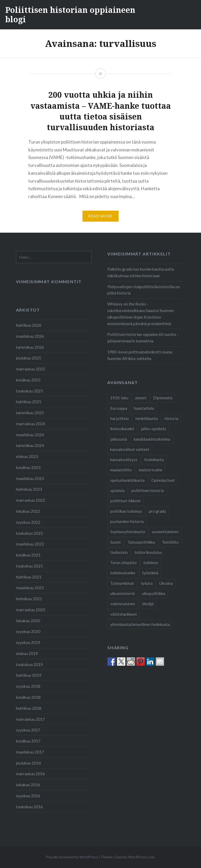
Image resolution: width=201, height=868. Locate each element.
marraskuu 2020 (30, 610)
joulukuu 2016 (29, 763)
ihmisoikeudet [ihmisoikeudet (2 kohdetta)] (122, 429)
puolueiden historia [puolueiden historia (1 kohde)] (127, 521)
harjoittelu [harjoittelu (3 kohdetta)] (119, 418)
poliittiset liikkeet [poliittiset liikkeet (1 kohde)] (125, 501)
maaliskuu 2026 (30, 336)
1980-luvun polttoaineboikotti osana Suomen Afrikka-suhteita (140, 355)
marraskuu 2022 (30, 500)
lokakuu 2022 (28, 511)
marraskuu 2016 (30, 774)
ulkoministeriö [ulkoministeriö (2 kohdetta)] (123, 593)
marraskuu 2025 (30, 369)
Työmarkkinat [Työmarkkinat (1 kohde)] (122, 583)
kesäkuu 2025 (28, 380)
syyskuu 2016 (28, 796)
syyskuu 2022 (28, 522)
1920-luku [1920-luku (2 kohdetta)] (119, 398)
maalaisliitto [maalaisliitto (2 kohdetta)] (121, 470)
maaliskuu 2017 (30, 752)
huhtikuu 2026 (29, 325)
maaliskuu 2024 (30, 435)
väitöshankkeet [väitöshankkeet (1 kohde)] (124, 614)
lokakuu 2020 (28, 621)
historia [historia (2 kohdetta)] (171, 418)
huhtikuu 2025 (29, 402)
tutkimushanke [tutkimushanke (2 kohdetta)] (123, 573)
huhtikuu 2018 (29, 708)
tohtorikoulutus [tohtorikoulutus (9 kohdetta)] (148, 552)
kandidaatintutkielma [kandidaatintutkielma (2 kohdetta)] (152, 439)
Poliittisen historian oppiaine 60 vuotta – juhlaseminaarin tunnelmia (143, 338)
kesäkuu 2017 (28, 741)
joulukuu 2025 (29, 358)
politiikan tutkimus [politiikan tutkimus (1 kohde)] (126, 511)
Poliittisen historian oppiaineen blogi (70, 15)
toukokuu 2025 (29, 391)
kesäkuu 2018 (28, 697)
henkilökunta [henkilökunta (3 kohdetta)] (147, 418)
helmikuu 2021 (29, 599)
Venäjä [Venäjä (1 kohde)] (148, 604)
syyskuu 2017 (28, 730)
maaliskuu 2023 (30, 478)
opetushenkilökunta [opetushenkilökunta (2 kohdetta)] (127, 480)
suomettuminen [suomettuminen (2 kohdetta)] (165, 532)
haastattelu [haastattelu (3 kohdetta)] (144, 408)
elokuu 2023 (27, 456)
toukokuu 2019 (29, 664)
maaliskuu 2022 (30, 544)
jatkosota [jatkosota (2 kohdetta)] (119, 439)
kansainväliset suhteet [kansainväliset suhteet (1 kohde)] (130, 449)
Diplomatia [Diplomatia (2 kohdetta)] (163, 398)
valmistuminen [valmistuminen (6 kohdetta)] (123, 604)
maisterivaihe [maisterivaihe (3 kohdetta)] (150, 470)
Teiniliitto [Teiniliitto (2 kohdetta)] (170, 542)
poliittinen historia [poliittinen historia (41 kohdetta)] (148, 490)
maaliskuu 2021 (30, 588)
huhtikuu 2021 (29, 577)
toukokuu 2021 (29, 566)
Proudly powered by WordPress (72, 857)
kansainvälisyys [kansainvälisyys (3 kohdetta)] (124, 460)
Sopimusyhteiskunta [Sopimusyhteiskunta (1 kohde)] (128, 532)
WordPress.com (141, 857)
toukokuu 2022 (29, 533)
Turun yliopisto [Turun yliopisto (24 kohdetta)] (123, 563)
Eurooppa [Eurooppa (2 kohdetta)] (119, 408)
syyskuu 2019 (28, 642)
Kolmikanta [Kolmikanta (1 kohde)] (154, 460)
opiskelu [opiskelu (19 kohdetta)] (117, 490)
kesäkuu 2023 (28, 467)
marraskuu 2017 (30, 719)
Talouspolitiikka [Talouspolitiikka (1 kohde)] (141, 542)
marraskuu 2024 (30, 424)
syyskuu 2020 (28, 631)
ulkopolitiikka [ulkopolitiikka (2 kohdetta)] (153, 593)
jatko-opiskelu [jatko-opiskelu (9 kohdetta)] (153, 429)
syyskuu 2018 (28, 686)
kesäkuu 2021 (28, 555)
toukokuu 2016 (29, 807)
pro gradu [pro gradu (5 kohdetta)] (157, 511)
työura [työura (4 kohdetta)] (147, 583)
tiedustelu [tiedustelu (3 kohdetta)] (119, 552)
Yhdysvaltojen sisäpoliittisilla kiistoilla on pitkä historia (144, 290)
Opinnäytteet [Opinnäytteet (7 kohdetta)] (163, 480)
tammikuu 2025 (30, 413)
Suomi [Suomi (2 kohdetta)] (115, 542)
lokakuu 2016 (28, 785)
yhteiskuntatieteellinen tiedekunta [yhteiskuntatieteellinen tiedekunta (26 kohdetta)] (140, 624)
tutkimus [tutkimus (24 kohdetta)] (151, 563)
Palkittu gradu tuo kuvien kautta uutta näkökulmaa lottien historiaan (141, 272)
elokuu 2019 (27, 653)
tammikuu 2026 (30, 347)
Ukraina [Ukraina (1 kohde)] (166, 583)
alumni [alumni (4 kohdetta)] (141, 398)
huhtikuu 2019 (29, 675)
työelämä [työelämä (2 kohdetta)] (150, 573)
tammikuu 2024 (30, 445)
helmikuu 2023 (29, 489)
